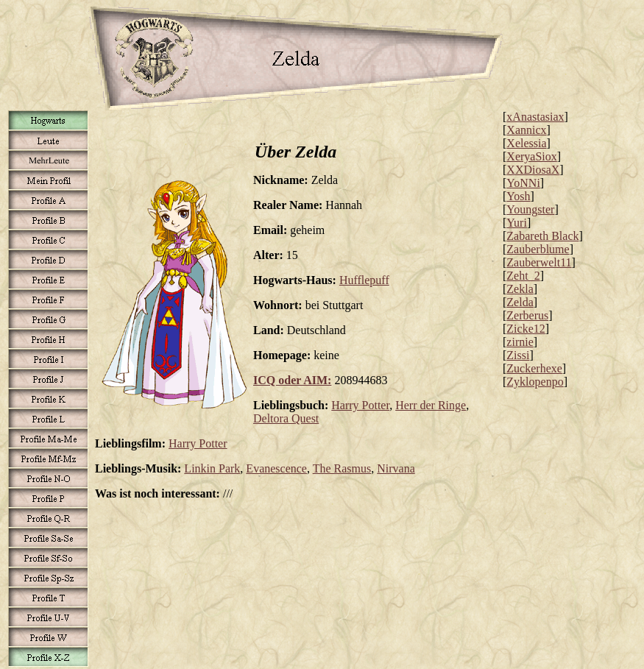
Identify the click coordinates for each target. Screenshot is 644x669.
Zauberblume (538, 249)
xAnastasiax (535, 117)
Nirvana (396, 468)
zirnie (520, 342)
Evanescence (276, 468)
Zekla (520, 289)
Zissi (518, 355)
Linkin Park (212, 468)
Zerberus (527, 315)
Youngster (530, 209)
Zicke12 (526, 329)
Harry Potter (360, 405)
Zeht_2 (523, 276)
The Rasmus (342, 468)
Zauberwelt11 (539, 262)
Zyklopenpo (535, 382)
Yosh (518, 196)
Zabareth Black (542, 236)
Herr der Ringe (431, 405)
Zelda (520, 302)
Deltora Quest (286, 418)
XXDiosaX (533, 170)
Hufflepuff (364, 280)
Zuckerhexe (534, 368)
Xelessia (526, 143)
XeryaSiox (531, 156)
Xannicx (526, 130)
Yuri (517, 223)
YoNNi (523, 183)
